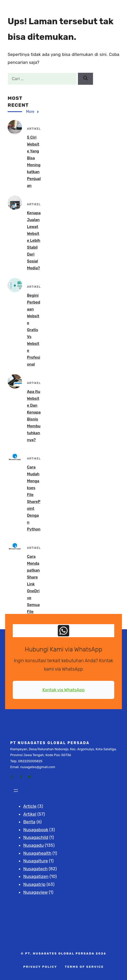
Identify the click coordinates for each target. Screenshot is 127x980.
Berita (29, 822)
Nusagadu (33, 845)
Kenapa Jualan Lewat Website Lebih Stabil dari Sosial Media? (34, 240)
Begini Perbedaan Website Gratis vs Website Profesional (34, 330)
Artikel (30, 814)
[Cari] (85, 79)
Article (30, 806)
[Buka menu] (16, 791)
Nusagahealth (37, 853)
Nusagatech (35, 869)
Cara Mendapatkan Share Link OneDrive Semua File (33, 584)
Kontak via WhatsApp (63, 690)
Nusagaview (36, 892)
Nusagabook (36, 830)
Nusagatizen (36, 876)
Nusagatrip (34, 884)
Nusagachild (36, 837)
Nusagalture (36, 861)
